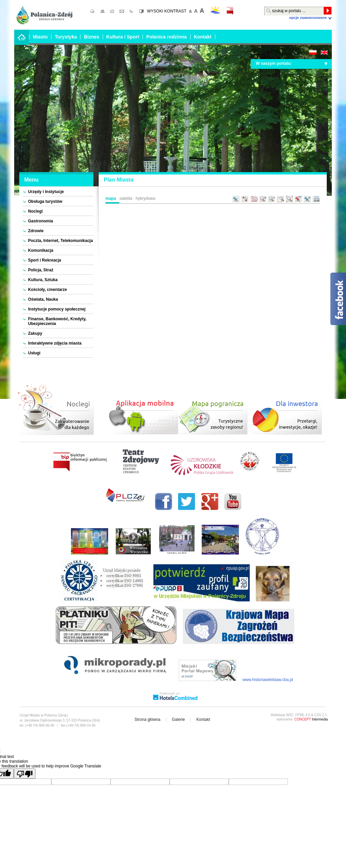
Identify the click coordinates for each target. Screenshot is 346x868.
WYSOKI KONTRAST (167, 11)
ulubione (113, 12)
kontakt (123, 12)
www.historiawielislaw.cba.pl (268, 680)
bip (230, 11)
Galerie (179, 720)
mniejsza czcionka (191, 11)
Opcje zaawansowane (308, 18)
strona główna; (93, 12)
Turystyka (66, 37)
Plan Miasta (119, 180)
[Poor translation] (25, 774)
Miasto (40, 37)
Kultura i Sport (123, 37)
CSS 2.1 (320, 715)
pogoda (215, 10)
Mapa (111, 198)
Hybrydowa (145, 198)
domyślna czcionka (196, 11)
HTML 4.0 (303, 715)
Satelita (126, 198)
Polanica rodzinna (167, 37)
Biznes (91, 37)
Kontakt (203, 37)
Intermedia (311, 719)
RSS (132, 12)
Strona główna (147, 720)
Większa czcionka (201, 11)
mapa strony (103, 12)
